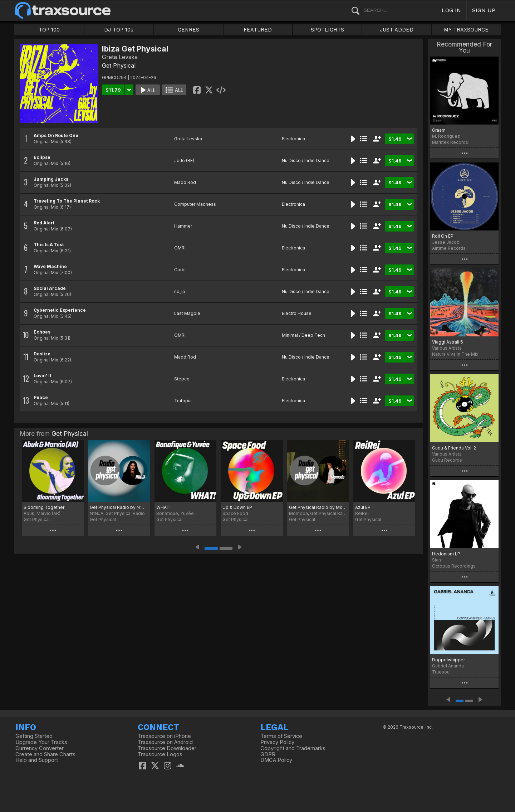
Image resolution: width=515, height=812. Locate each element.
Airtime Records (449, 248)
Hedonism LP (446, 554)
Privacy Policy (277, 742)
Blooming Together (44, 507)
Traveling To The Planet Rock (67, 201)
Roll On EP (443, 236)
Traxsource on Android (165, 742)
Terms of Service (281, 736)
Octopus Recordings (454, 566)
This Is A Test (49, 245)
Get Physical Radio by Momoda (318, 507)
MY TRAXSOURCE (466, 30)
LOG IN (451, 10)
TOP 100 (49, 30)
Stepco (182, 379)
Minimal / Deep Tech (303, 335)
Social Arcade (50, 288)
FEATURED (258, 30)
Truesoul (441, 672)
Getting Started (34, 736)
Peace (41, 397)
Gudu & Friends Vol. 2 (454, 448)
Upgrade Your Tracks (41, 742)
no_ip (180, 291)
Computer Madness (195, 204)
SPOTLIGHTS (327, 30)
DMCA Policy (276, 760)
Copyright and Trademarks (293, 748)
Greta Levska (188, 139)
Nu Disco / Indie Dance (306, 161)
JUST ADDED (397, 30)
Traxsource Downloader (167, 748)
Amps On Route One (56, 135)
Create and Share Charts (45, 754)
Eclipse (42, 157)
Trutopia (183, 401)
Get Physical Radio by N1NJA (119, 507)
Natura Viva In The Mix (455, 354)
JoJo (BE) (184, 161)
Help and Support (37, 760)
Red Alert (44, 223)
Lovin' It (42, 376)
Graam (439, 130)
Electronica (293, 139)
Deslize (42, 354)
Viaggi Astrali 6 (448, 342)
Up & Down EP (237, 507)
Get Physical (119, 65)
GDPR (268, 754)
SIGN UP (484, 10)
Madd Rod (185, 182)
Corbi (180, 270)
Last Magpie (187, 313)
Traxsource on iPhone (164, 736)
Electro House (297, 313)
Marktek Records (450, 142)
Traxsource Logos (160, 754)
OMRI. (180, 248)
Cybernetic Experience (60, 310)
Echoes (42, 332)
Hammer (183, 226)
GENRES (188, 30)
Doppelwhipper (448, 660)
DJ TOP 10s (119, 30)
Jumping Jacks (51, 179)
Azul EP (363, 507)
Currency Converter (40, 748)
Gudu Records (447, 460)
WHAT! (163, 507)
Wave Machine (50, 266)
